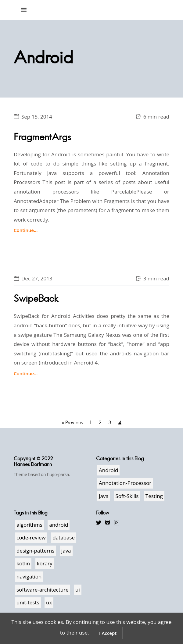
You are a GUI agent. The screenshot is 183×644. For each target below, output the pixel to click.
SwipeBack (36, 299)
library (45, 563)
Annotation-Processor (125, 483)
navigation (29, 576)
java (66, 551)
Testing (154, 496)
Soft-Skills (127, 496)
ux (49, 602)
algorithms (29, 525)
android (59, 525)
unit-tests (28, 602)
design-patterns (35, 551)
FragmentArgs (42, 137)
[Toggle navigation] (24, 10)
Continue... (26, 230)
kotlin (23, 563)
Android (108, 470)
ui (78, 590)
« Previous (72, 423)
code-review (31, 537)
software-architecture (43, 590)
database (64, 537)
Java (104, 496)
